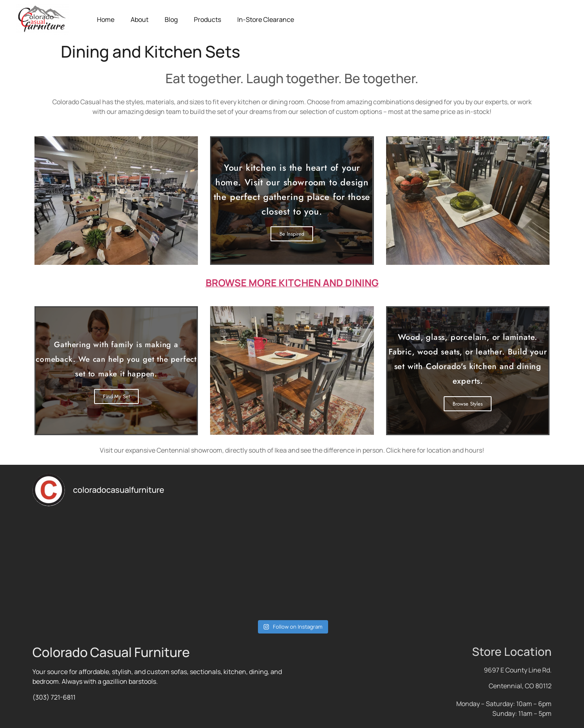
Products (207, 19)
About (140, 19)
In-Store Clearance (266, 19)
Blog (171, 19)
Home (106, 19)
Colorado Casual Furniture (111, 652)
